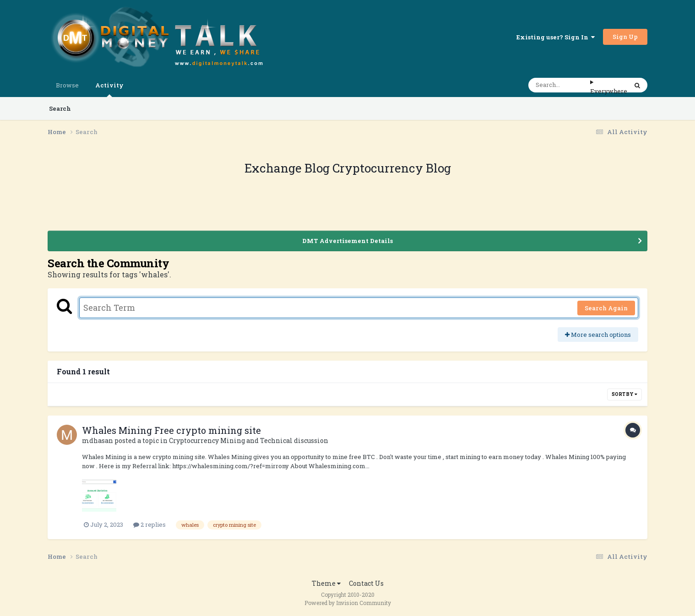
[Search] (559, 85)
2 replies (149, 524)
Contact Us (366, 583)
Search (60, 108)
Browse (67, 85)
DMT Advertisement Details (347, 241)
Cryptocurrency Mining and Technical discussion (249, 440)
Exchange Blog (288, 168)
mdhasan (98, 440)
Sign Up (625, 37)
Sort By (624, 394)
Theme (326, 583)
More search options (598, 335)
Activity (109, 89)
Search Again (606, 308)
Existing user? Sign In (556, 37)
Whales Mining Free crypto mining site (171, 430)
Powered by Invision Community (348, 603)
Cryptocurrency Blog (392, 168)
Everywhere (609, 91)
